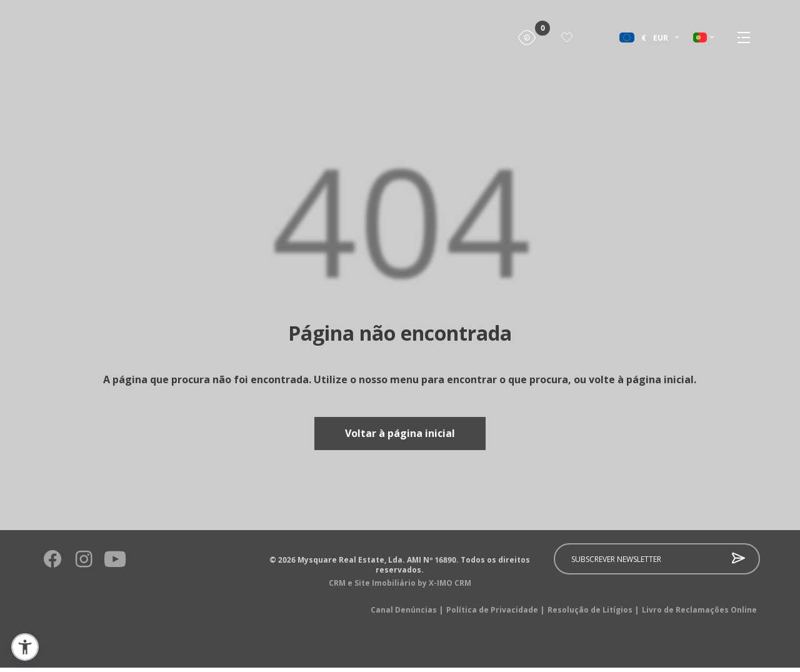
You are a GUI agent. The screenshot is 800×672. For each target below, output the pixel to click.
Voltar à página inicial (400, 436)
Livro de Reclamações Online (699, 614)
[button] (25, 647)
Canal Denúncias (407, 614)
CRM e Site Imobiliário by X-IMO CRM (400, 588)
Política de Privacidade (495, 614)
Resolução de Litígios (593, 614)
